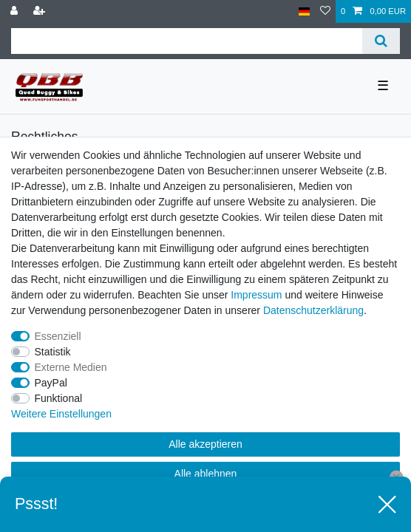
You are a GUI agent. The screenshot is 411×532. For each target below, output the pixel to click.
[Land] (304, 11)
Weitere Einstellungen (61, 414)
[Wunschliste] (325, 11)
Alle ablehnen (206, 474)
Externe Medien (71, 367)
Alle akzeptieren (205, 444)
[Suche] (381, 41)
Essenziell (58, 336)
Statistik (53, 352)
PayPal (51, 383)
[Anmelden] (16, 11)
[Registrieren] (41, 11)
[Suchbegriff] (187, 41)
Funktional (59, 398)
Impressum (256, 295)
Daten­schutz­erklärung (313, 310)
